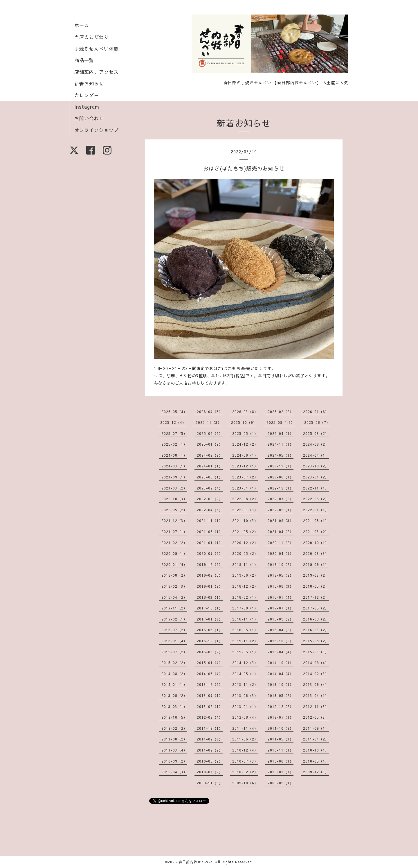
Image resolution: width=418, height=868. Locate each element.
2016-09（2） (281, 619)
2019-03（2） (316, 575)
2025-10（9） (244, 422)
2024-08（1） (174, 455)
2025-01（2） (210, 444)
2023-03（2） (174, 488)
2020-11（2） (281, 543)
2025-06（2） (210, 433)
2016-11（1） (245, 619)
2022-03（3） (245, 510)
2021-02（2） (174, 543)
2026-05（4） (174, 412)
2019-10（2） (281, 564)
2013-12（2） (210, 684)
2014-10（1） (281, 663)
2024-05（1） (281, 455)
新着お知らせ (89, 83)
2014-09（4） (316, 663)
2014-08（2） (174, 674)
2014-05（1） (245, 674)
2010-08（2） (210, 761)
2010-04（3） (174, 772)
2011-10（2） (281, 728)
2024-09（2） (316, 444)
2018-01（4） (281, 597)
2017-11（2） (174, 608)
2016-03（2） (316, 630)
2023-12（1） (245, 466)
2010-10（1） (316, 750)
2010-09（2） (174, 761)
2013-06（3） (245, 695)
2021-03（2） (316, 532)
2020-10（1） (316, 543)
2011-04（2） (316, 739)
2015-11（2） (245, 641)
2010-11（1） (281, 750)
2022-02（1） (281, 510)
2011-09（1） (316, 728)
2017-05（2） (316, 608)
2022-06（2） (316, 499)
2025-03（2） (316, 433)
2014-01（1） (174, 684)
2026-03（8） (245, 412)
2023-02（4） (210, 488)
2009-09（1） (281, 783)
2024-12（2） (245, 444)
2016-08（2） (316, 619)
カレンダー (87, 95)
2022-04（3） (210, 510)
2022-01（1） (316, 510)
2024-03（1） (174, 466)
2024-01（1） (210, 466)
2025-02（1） (174, 444)
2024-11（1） (281, 444)
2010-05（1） (316, 761)
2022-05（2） (174, 510)
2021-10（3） (245, 521)
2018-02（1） (245, 597)
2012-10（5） (174, 717)
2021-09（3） (281, 521)
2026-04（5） (210, 412)
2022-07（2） (281, 499)
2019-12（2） (210, 564)
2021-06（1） (210, 532)
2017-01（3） (210, 619)
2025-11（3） (209, 422)
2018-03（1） (210, 597)
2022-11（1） (316, 488)
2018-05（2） (316, 586)
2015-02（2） (174, 663)
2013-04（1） (316, 695)
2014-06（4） (210, 674)
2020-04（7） (281, 553)
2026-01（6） (316, 412)
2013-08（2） (174, 695)
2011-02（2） (210, 750)
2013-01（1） (245, 706)
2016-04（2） (281, 630)
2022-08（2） (245, 499)
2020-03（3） (316, 553)
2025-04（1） (281, 433)
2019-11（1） (245, 564)
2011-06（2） (245, 739)
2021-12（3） (174, 521)
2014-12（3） (245, 663)
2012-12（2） (281, 706)
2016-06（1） (210, 630)
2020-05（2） (245, 553)
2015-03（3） (316, 652)
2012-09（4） (210, 717)
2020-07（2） (210, 553)
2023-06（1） (281, 477)
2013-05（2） (281, 695)
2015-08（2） (316, 641)
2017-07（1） (281, 608)
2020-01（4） (174, 564)
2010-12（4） (245, 750)
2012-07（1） (281, 717)
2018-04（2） (174, 597)
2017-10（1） (210, 608)
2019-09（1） (316, 564)
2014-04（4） (281, 674)
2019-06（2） (245, 575)
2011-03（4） (174, 750)
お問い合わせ (89, 118)
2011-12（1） (210, 728)
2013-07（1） (210, 695)
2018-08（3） (281, 586)
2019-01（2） (210, 586)
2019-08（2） (174, 575)
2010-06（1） (281, 761)
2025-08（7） (317, 422)
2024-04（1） (316, 455)
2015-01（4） (210, 663)
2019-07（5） (210, 575)
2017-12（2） (316, 597)
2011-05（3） (281, 739)
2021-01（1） (210, 543)
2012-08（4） (245, 717)
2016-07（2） (174, 630)
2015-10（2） (281, 641)
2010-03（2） (210, 772)
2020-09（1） (174, 553)
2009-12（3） (316, 772)
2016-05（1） (245, 630)
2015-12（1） (210, 641)
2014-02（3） (316, 674)
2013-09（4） (316, 684)
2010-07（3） (245, 761)
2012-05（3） (316, 717)
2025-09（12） (281, 422)
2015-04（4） (281, 652)
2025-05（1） (245, 433)
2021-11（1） (210, 521)
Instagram (87, 107)
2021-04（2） (281, 532)
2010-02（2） (245, 772)
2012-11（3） (316, 706)
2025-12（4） (173, 422)
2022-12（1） (281, 488)
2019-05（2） (281, 575)
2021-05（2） (245, 532)
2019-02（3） (174, 586)
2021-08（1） (316, 521)
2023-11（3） (281, 466)
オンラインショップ (97, 130)
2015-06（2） (210, 652)
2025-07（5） (174, 433)
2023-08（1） (210, 477)
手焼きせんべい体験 (97, 49)
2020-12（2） (245, 543)
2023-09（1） (174, 477)
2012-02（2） (174, 728)
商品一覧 (84, 60)
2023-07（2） (245, 477)
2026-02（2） (281, 412)
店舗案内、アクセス (97, 72)
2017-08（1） (245, 608)
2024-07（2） (210, 455)
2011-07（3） (210, 739)
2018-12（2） (245, 586)
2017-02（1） (174, 619)
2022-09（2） (210, 499)
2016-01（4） (174, 641)
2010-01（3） (281, 772)
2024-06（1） (245, 455)
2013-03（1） (174, 706)
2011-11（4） (245, 728)
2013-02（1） (210, 706)
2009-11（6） (210, 783)
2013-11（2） (245, 684)
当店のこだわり (92, 37)
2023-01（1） (245, 488)
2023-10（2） (316, 466)
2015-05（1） (245, 652)
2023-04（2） (316, 477)
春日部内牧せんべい (196, 862)
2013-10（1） (281, 684)
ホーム (82, 25)
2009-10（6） (245, 783)
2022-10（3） (174, 499)
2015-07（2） (174, 652)
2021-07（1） (174, 532)
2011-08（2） (174, 739)
